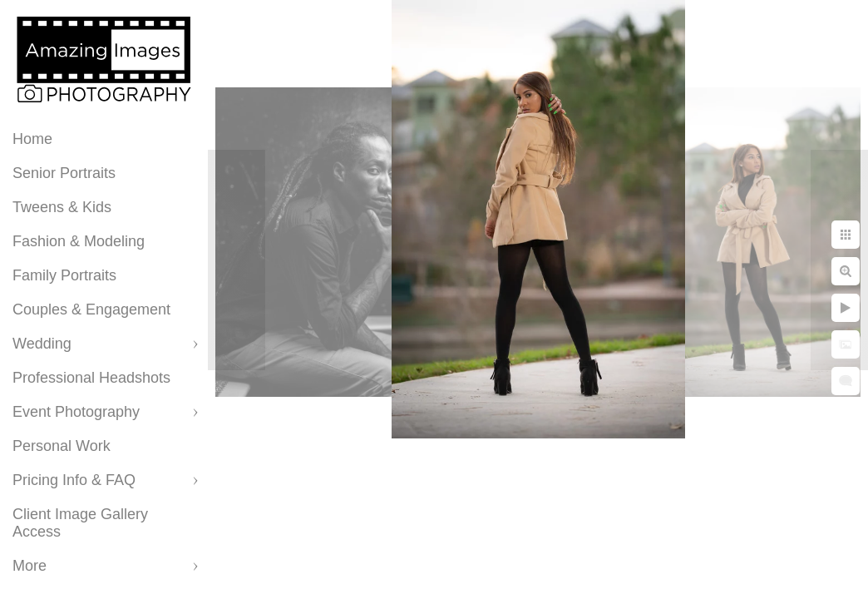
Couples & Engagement (91, 309)
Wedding (42, 344)
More (30, 566)
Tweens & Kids (62, 207)
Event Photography (76, 412)
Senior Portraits (64, 173)
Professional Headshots (91, 378)
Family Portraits (64, 275)
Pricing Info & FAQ (74, 480)
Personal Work (62, 446)
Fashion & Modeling (79, 241)
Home (32, 139)
